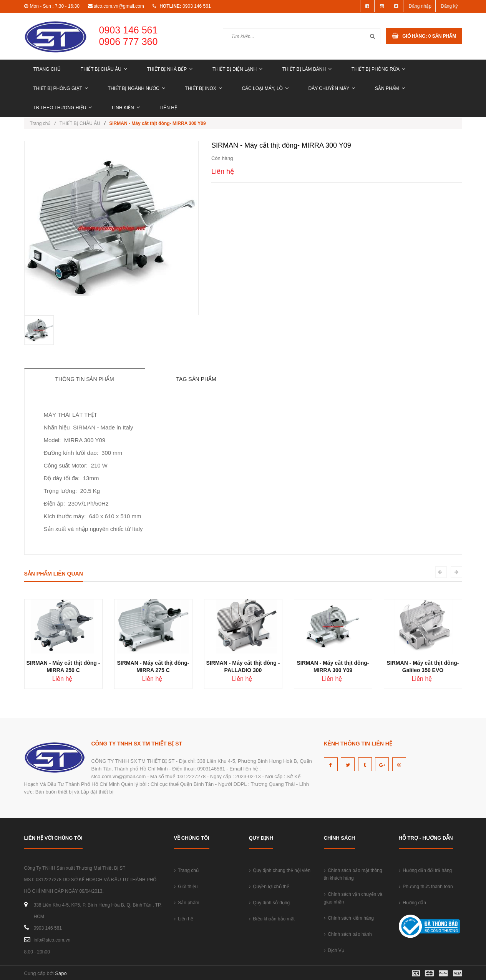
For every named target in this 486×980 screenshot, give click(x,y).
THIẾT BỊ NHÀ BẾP (170, 69)
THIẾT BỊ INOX (203, 88)
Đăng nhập (420, 6)
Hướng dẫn (412, 903)
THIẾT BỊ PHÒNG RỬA (378, 69)
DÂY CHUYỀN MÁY (332, 88)
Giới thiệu (186, 887)
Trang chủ (47, 69)
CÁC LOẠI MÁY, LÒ (265, 88)
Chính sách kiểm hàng (349, 918)
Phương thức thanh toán (426, 887)
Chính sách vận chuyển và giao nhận (353, 898)
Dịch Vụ (334, 950)
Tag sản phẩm (196, 379)
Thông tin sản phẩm (85, 379)
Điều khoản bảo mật (272, 919)
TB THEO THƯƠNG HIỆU (63, 108)
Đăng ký (449, 6)
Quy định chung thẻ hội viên (280, 870)
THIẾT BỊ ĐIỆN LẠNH (237, 69)
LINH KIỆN (126, 108)
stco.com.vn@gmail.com (119, 6)
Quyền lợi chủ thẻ (269, 887)
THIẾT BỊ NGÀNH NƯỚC (137, 88)
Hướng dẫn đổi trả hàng (425, 870)
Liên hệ (168, 108)
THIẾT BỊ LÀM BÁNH (307, 69)
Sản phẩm (390, 88)
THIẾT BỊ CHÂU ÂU (104, 69)
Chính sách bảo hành (348, 934)
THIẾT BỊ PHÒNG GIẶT (61, 88)
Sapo (61, 973)
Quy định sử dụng (270, 903)
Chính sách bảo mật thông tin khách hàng (353, 874)
